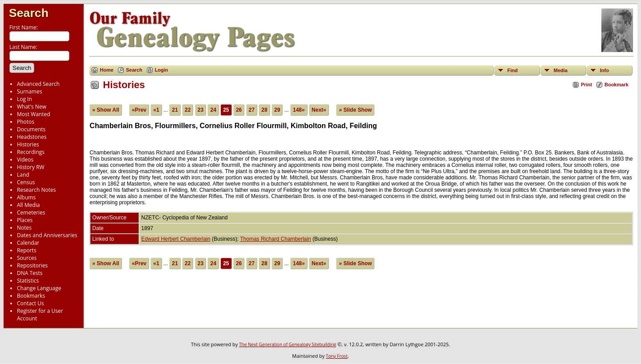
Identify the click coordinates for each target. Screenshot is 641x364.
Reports (27, 250)
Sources (27, 258)
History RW (31, 167)
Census (26, 182)
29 (277, 110)
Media (561, 70)
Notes (24, 228)
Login (162, 70)
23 (201, 110)
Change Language (39, 288)
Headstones (32, 137)
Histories (28, 144)
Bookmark (617, 85)
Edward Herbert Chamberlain (176, 239)
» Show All (105, 110)
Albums (26, 197)
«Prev (139, 110)
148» (299, 110)
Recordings (31, 152)
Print (586, 85)
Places (25, 220)
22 (188, 110)
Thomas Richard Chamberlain (275, 239)
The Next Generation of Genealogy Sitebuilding (288, 344)
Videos (25, 160)
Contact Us (30, 303)
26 (239, 110)
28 (264, 110)
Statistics (28, 281)
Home (107, 70)
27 (252, 110)
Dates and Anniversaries (47, 235)
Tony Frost (337, 356)
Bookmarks (31, 296)
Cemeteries (31, 212)
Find (513, 70)
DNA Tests (30, 273)
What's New (32, 107)
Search (29, 13)
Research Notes (36, 190)
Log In (24, 99)
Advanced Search (38, 84)
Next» (319, 110)
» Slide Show (355, 110)
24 (213, 110)
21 (175, 110)
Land (23, 175)
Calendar (28, 243)
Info (604, 70)
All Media (28, 205)
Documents (31, 129)
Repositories (32, 265)
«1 (156, 110)
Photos (26, 122)
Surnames (29, 91)
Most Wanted (34, 114)
